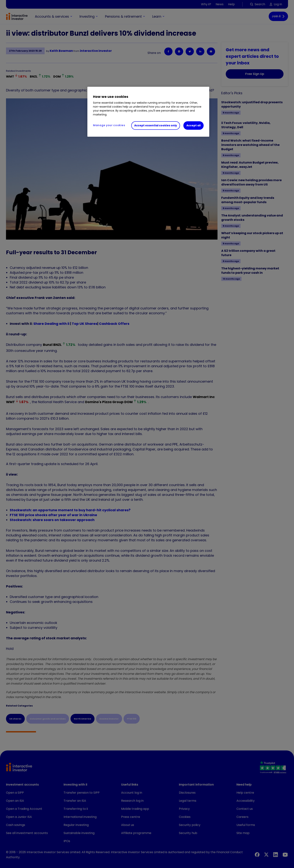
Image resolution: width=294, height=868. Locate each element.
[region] (148, 112)
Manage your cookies (109, 125)
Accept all (193, 125)
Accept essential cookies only (156, 125)
